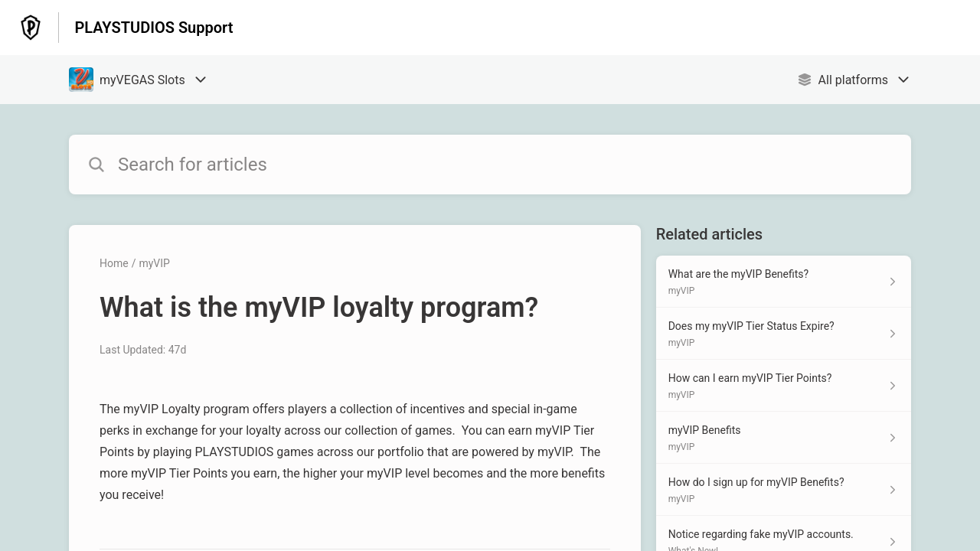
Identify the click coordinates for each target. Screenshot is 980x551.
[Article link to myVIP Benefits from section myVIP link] (784, 438)
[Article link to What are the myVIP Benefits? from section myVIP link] (784, 282)
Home (114, 263)
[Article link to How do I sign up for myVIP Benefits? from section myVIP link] (784, 490)
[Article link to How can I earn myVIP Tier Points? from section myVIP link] (784, 386)
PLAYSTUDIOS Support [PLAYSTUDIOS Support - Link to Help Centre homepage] (154, 28)
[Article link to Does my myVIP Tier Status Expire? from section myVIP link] (784, 334)
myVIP (154, 263)
